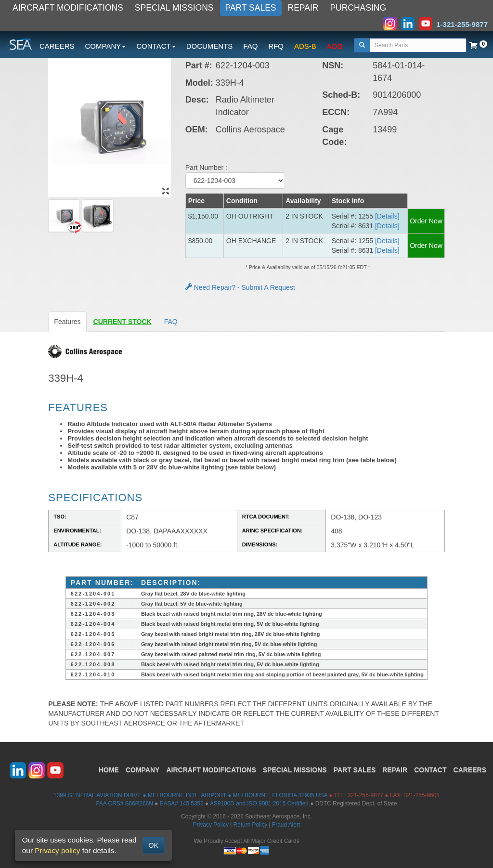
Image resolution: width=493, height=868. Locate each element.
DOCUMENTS (210, 46)
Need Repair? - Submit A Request (240, 287)
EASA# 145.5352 (182, 803)
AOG (335, 46)
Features (67, 322)
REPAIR (303, 8)
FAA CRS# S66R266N (124, 803)
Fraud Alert (286, 825)
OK (154, 845)
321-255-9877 (365, 795)
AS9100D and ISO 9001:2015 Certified (259, 803)
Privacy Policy (211, 825)
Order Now (426, 221)
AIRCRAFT (211, 770)
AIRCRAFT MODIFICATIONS (68, 8)
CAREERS (57, 46)
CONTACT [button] (156, 46)
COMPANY (143, 770)
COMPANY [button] (106, 46)
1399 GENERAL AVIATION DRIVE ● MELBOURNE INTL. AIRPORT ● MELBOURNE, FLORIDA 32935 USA (190, 795)
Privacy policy (57, 850)
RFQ (276, 46)
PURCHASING (358, 8)
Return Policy (251, 825)
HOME (109, 770)
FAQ (250, 46)
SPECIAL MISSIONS (174, 8)
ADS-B (305, 46)
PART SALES (251, 8)
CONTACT (430, 770)
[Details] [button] (387, 216)
